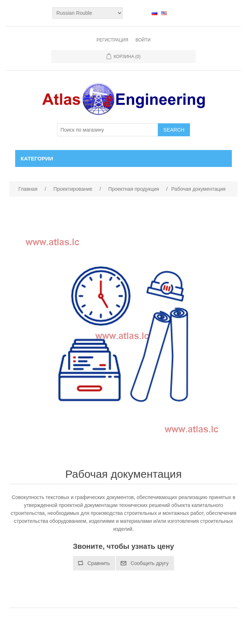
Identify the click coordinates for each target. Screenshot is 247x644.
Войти (143, 40)
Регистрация (112, 40)
